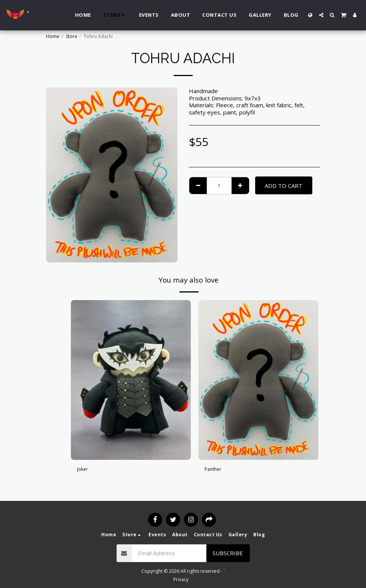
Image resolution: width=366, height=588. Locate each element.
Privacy (181, 579)
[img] (131, 380)
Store (72, 36)
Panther (215, 470)
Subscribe (228, 553)
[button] (321, 15)
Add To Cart (284, 186)
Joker (84, 470)
